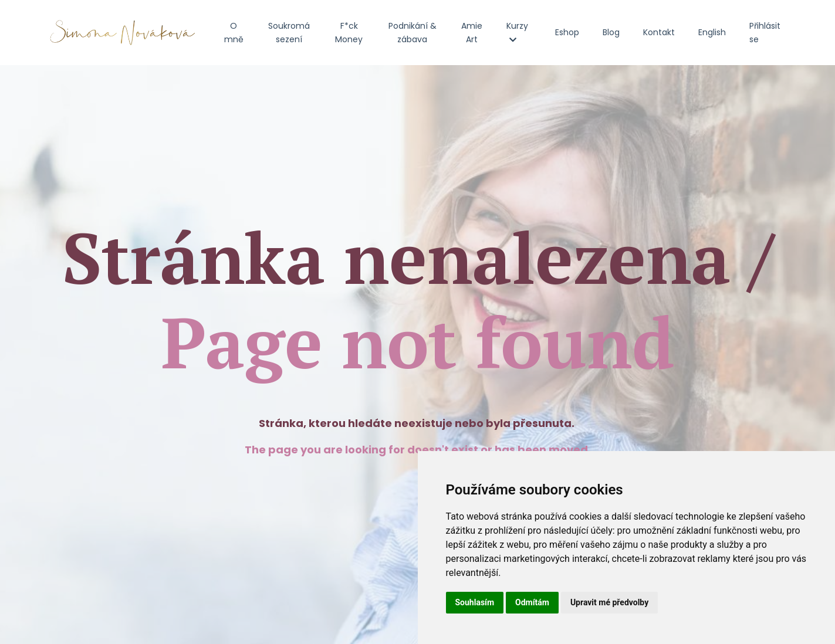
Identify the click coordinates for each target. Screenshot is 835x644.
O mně (234, 32)
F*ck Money (349, 32)
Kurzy (517, 32)
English (712, 32)
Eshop (567, 32)
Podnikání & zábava (413, 32)
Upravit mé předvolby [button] (609, 602)
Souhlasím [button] (475, 602)
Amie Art (472, 32)
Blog (611, 32)
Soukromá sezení (289, 32)
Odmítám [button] (532, 602)
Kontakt (659, 32)
